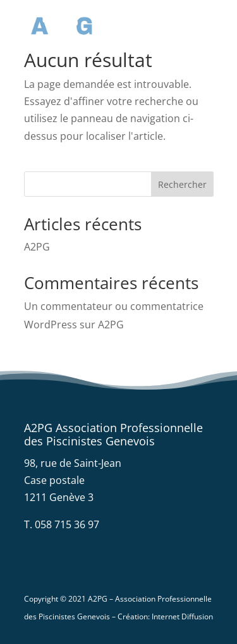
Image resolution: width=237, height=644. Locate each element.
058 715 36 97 (67, 524)
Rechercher (182, 184)
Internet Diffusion (182, 616)
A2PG (37, 247)
